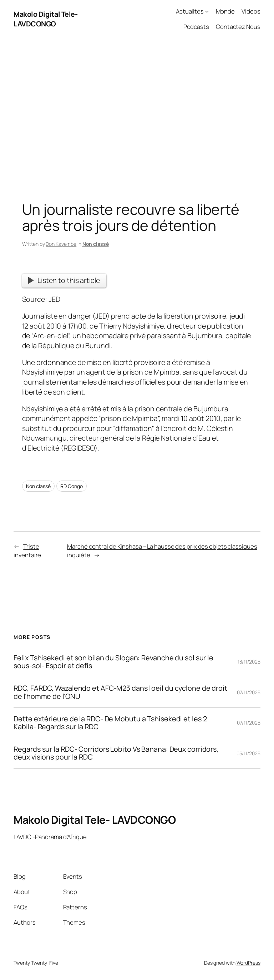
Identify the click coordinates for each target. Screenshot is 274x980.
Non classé (96, 244)
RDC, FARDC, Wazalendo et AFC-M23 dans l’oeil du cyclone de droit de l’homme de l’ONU (120, 692)
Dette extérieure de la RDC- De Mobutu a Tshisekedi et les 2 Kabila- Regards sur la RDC (110, 723)
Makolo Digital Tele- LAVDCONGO (45, 19)
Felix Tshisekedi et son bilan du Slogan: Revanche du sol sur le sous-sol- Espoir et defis (113, 662)
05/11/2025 (248, 753)
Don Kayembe (61, 244)
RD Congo (71, 486)
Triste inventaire (27, 551)
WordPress (248, 963)
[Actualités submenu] (207, 11)
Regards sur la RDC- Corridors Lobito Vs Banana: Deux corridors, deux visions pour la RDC (116, 753)
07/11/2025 (249, 692)
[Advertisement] (137, 113)
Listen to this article (64, 280)
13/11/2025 (249, 662)
